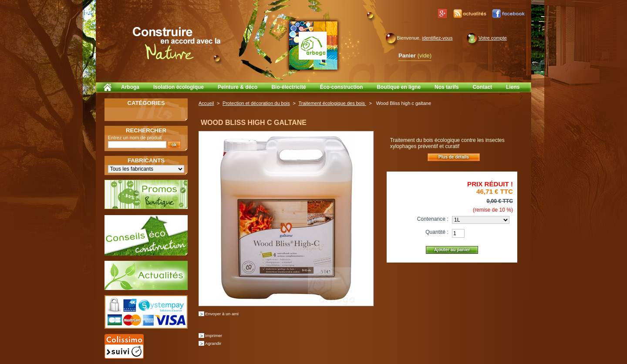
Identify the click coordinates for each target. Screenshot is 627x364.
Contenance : (433, 219)
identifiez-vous (437, 38)
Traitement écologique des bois (332, 103)
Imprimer (214, 335)
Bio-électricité (288, 87)
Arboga (130, 87)
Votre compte (493, 38)
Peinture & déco (238, 87)
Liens (513, 87)
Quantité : (437, 232)
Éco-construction (342, 87)
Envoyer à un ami (222, 314)
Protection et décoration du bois (256, 103)
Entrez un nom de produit (135, 138)
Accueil (206, 103)
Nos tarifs (447, 87)
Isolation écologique (179, 87)
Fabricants (146, 160)
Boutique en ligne (399, 87)
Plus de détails (454, 157)
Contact (482, 87)
